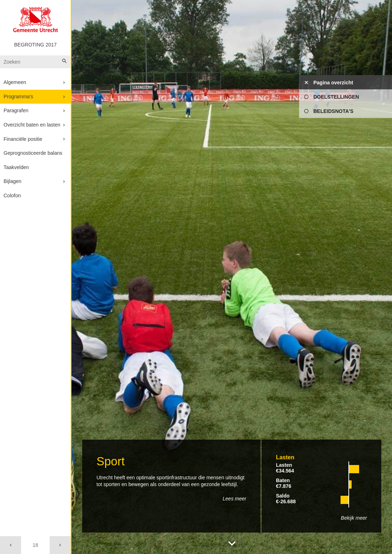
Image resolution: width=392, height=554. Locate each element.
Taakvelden (16, 167)
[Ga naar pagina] (35, 545)
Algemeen (15, 82)
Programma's (18, 97)
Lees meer (234, 499)
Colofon (12, 196)
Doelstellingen (336, 97)
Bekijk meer (354, 518)
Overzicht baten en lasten (32, 125)
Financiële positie (23, 139)
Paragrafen (16, 110)
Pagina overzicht (333, 83)
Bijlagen (13, 181)
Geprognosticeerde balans (33, 153)
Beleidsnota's (333, 111)
